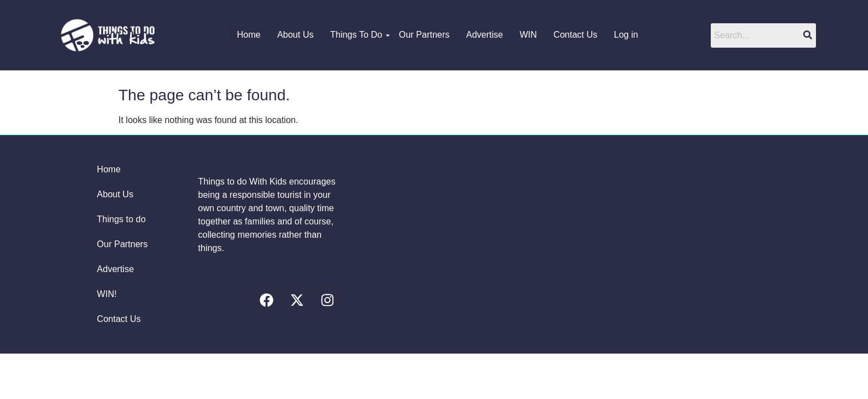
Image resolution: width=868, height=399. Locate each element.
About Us (296, 35)
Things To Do (359, 35)
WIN (528, 35)
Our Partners (424, 35)
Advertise (485, 35)
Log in (626, 35)
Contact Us (575, 35)
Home (249, 35)
